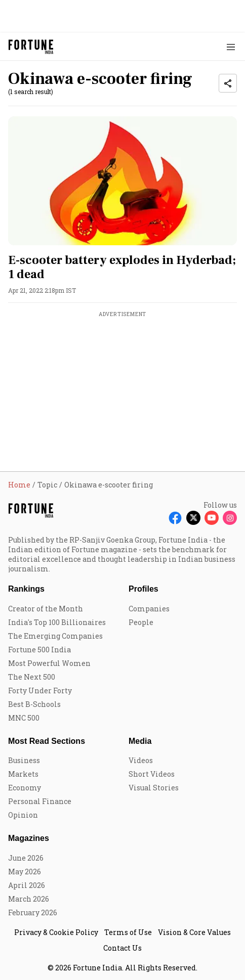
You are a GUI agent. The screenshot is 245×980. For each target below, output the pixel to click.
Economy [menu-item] (25, 788)
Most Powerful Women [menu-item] (49, 663)
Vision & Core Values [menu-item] (194, 932)
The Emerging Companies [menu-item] (55, 636)
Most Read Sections (47, 741)
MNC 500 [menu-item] (24, 718)
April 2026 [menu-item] (27, 885)
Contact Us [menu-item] (123, 948)
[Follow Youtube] (212, 518)
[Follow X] (193, 518)
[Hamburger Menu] (231, 47)
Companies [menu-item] (149, 609)
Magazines (29, 838)
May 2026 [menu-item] (25, 872)
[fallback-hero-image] (123, 181)
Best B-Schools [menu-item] (34, 704)
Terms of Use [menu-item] (128, 932)
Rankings (26, 589)
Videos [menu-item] (141, 760)
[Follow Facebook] (175, 518)
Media (140, 741)
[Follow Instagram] (230, 518)
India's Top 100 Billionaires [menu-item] (57, 622)
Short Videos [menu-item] (152, 774)
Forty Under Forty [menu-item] (40, 691)
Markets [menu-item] (23, 774)
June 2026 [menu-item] (26, 858)
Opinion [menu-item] (23, 815)
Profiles (144, 589)
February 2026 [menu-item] (33, 912)
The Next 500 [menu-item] (32, 677)
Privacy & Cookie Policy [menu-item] (56, 932)
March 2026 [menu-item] (29, 899)
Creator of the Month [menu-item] (46, 609)
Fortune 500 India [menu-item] (39, 650)
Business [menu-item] (24, 760)
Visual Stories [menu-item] (154, 788)
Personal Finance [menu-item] (40, 801)
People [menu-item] (141, 622)
